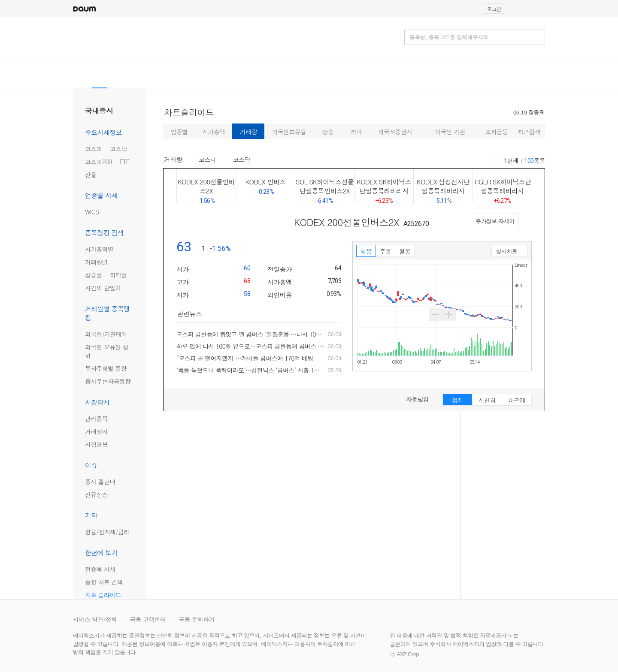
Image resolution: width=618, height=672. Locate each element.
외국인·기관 (450, 132)
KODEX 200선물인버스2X (206, 186)
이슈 (91, 465)
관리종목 (96, 419)
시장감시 (97, 402)
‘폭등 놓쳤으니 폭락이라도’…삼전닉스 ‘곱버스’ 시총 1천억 (250, 370)
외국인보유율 (289, 132)
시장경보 (96, 444)
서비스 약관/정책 (95, 619)
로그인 (494, 9)
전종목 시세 (100, 569)
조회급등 (496, 132)
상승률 (94, 275)
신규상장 (96, 494)
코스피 (94, 149)
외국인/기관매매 (106, 334)
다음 (538, 186)
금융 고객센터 (148, 619)
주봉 (386, 251)
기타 (91, 515)
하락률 (118, 275)
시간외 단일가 (103, 288)
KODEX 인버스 (265, 186)
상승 (328, 132)
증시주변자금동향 (108, 381)
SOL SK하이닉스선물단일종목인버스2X (325, 190)
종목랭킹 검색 (104, 233)
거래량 (248, 132)
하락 (356, 132)
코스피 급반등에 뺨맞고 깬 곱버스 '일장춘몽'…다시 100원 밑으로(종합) (250, 334)
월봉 (405, 251)
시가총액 (214, 132)
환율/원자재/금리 (107, 532)
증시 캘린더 (100, 482)
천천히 (487, 400)
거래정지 (96, 431)
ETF (124, 162)
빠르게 (517, 400)
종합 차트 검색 (104, 582)
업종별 (179, 132)
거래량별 (96, 262)
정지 (458, 400)
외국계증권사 (395, 132)
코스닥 (118, 149)
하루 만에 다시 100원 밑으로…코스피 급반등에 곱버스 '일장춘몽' (250, 346)
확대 (449, 315)
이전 (170, 186)
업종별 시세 (101, 195)
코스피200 (98, 162)
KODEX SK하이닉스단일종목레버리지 (384, 190)
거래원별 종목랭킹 (107, 313)
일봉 (366, 251)
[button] (541, 9)
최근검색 (529, 132)
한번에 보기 (101, 553)
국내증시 (99, 111)
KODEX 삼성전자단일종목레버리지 (443, 190)
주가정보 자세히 (495, 221)
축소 (435, 315)
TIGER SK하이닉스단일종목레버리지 (502, 190)
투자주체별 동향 (106, 368)
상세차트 (507, 252)
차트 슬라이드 (103, 595)
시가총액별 (99, 249)
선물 (91, 175)
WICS (92, 212)
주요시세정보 (103, 132)
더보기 (339, 314)
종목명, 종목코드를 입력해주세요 (449, 37)
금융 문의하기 (197, 619)
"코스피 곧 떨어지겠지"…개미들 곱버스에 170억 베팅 (245, 358)
